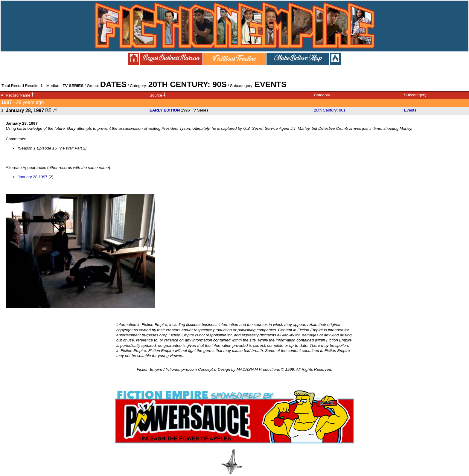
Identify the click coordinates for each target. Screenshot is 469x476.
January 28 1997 (32, 177)
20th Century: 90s (329, 110)
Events (410, 110)
